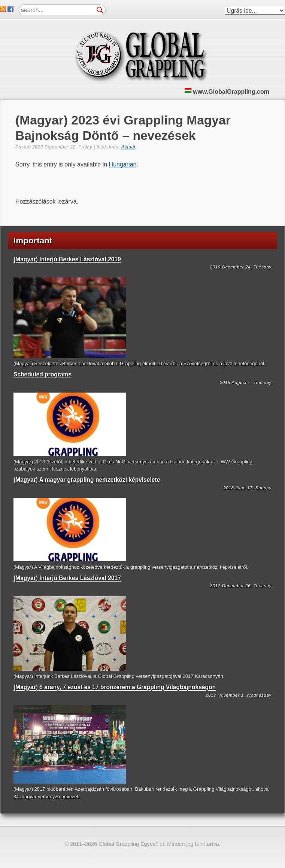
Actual (128, 147)
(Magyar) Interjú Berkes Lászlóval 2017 (67, 578)
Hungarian (123, 164)
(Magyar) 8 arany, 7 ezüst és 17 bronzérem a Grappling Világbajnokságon (115, 687)
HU (188, 90)
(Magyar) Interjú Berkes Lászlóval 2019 (67, 259)
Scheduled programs (43, 374)
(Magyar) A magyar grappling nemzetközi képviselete (87, 480)
